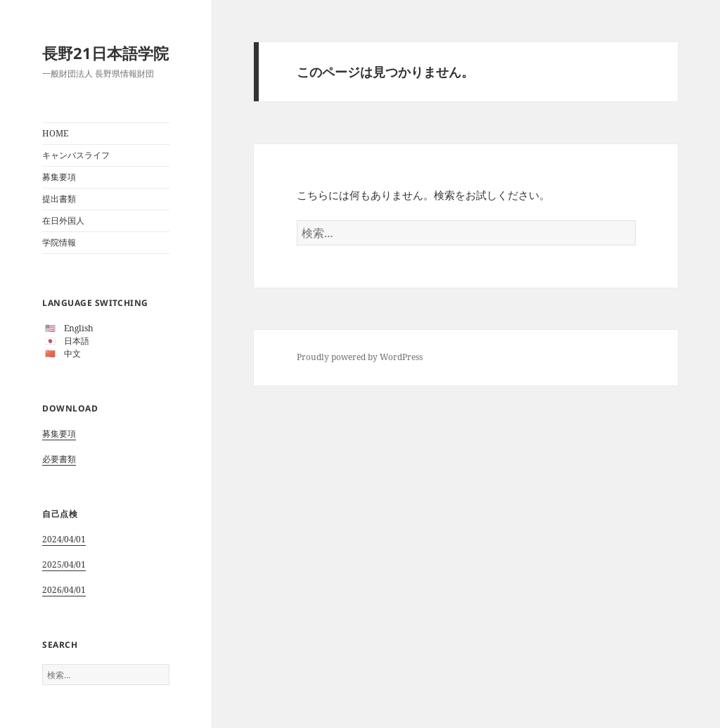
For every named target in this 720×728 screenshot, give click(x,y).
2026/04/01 (64, 590)
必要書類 (59, 459)
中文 (72, 353)
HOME (55, 133)
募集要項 (59, 177)
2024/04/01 (64, 539)
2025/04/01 (64, 564)
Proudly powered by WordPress (360, 357)
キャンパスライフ (76, 155)
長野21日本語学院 (105, 53)
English (79, 328)
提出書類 (59, 199)
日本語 (77, 341)
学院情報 (59, 242)
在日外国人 (63, 221)
